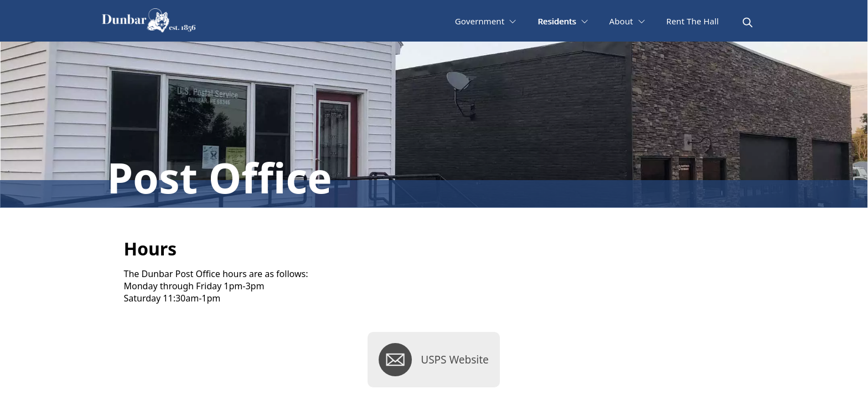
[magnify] (748, 22)
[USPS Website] (433, 360)
